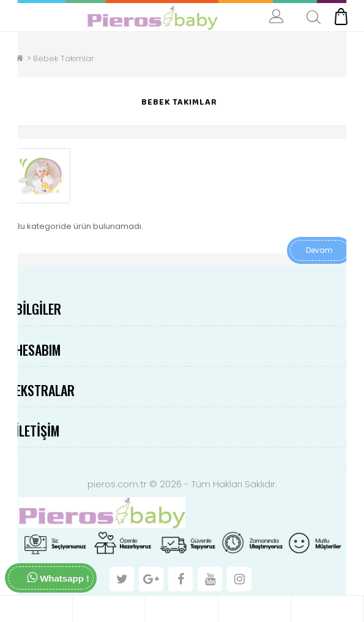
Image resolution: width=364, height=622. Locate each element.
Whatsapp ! (58, 577)
